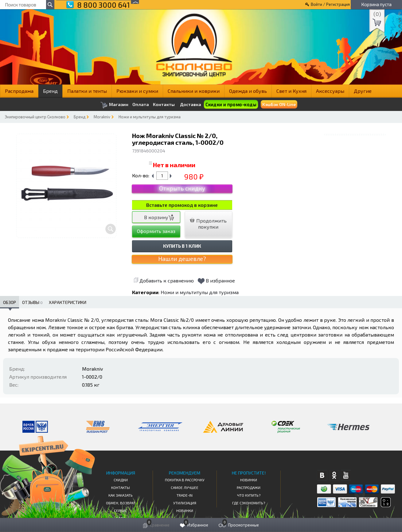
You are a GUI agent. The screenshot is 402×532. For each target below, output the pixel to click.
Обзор (10, 302)
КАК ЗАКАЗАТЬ (121, 495)
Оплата (141, 104)
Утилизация (185, 503)
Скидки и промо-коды (231, 104)
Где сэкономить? (249, 503)
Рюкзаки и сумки (137, 91)
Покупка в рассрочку (185, 480)
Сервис (121, 510)
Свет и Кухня (291, 91)
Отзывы (32, 302)
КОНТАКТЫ (121, 487)
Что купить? (249, 495)
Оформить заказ (156, 231)
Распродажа (19, 91)
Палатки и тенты (87, 91)
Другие (363, 91)
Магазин (114, 105)
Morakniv (102, 117)
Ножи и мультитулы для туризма (150, 117)
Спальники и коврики (194, 91)
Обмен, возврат (121, 503)
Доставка (191, 104)
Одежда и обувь (248, 91)
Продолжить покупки (208, 224)
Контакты (164, 104)
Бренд (50, 91)
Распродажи (249, 487)
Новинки (185, 510)
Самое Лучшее (185, 487)
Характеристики (68, 302)
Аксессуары (330, 91)
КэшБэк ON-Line (279, 104)
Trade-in (185, 495)
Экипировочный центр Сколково (35, 117)
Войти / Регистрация (330, 4)
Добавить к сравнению (164, 280)
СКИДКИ (121, 480)
